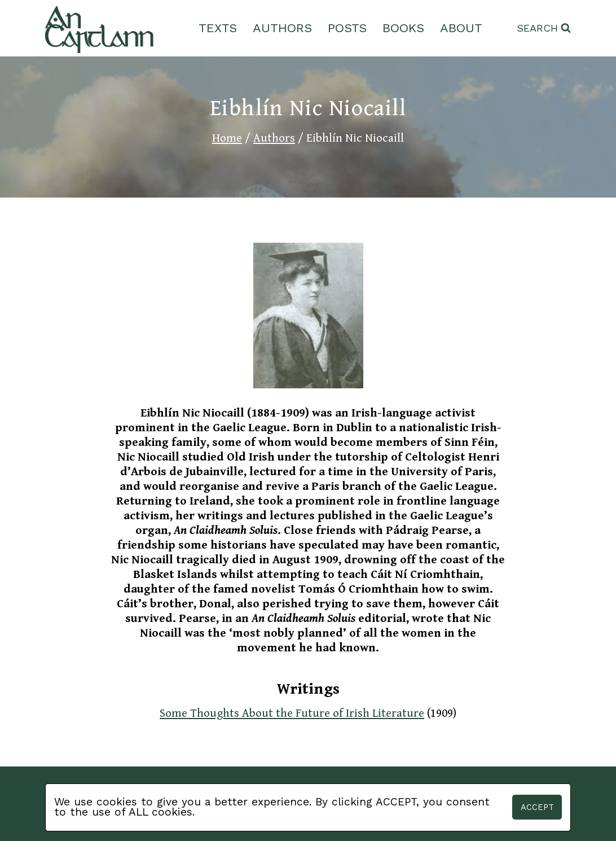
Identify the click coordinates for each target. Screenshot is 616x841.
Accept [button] (537, 807)
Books (403, 28)
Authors (282, 28)
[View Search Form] (544, 29)
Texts (218, 28)
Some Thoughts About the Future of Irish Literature (292, 713)
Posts (347, 28)
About (461, 28)
